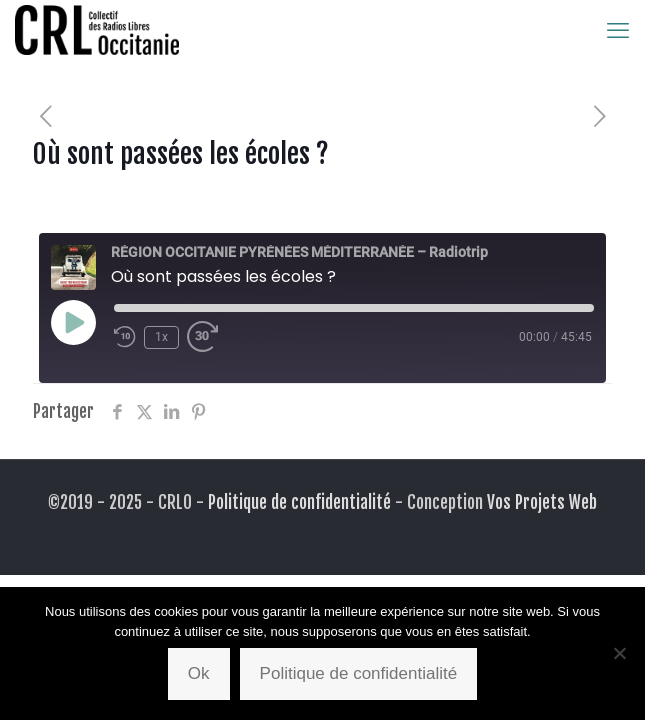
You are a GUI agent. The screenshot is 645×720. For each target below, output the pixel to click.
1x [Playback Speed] (161, 337)
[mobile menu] (618, 30)
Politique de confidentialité (299, 502)
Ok (199, 673)
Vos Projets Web (542, 502)
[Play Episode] (73, 322)
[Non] (620, 653)
